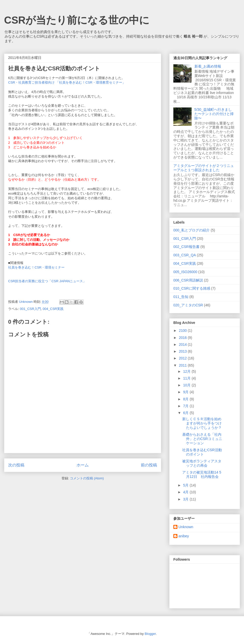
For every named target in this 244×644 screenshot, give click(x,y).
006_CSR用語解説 (188, 280)
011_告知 (181, 297)
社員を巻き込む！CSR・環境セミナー (36, 267)
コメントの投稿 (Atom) (87, 478)
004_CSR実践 (53, 309)
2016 (183, 338)
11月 (187, 378)
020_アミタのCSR (188, 305)
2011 (183, 365)
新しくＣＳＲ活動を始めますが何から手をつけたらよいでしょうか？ (202, 423)
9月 (186, 392)
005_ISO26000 (185, 272)
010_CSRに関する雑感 (192, 288)
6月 (186, 413)
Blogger (150, 634)
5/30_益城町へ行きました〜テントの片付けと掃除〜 (214, 114)
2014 (183, 344)
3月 (186, 499)
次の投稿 (16, 465)
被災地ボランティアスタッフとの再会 (202, 463)
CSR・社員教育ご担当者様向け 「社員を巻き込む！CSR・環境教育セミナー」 (67, 82)
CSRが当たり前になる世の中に (77, 20)
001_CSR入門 (30, 309)
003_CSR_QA (185, 255)
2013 (183, 351)
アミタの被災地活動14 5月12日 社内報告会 (202, 474)
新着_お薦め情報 (210, 66)
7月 (186, 406)
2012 (183, 358)
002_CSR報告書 (186, 247)
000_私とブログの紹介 (192, 230)
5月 (186, 485)
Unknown (186, 527)
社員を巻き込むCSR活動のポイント (202, 452)
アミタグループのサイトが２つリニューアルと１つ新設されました (204, 168)
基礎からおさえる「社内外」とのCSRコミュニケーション (202, 439)
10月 (187, 385)
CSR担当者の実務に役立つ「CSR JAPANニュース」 (47, 281)
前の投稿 (149, 465)
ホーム (83, 465)
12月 (187, 371)
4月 (186, 492)
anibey (184, 536)
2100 (183, 331)
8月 (186, 399)
